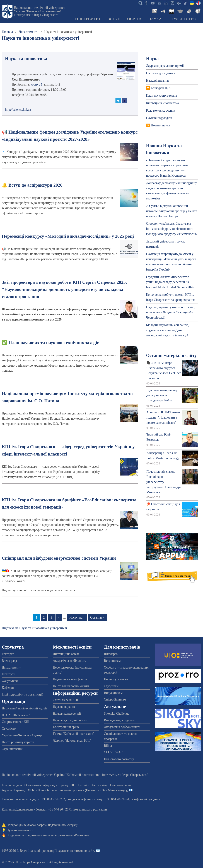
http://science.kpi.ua (18, 110)
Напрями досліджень (160, 73)
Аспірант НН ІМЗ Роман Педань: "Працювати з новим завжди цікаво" (163, 417)
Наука (155, 19)
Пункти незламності (20, 830)
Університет (87, 19)
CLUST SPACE (114, 752)
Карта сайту (100, 785)
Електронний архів (66, 727)
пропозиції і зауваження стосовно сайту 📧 (70, 851)
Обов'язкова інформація (41, 785)
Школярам (111, 654)
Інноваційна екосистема (162, 103)
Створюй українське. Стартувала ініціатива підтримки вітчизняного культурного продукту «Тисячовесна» (172, 229)
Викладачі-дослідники (119, 720)
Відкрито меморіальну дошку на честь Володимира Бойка (162, 395)
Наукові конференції (67, 714)
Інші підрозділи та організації (22, 694)
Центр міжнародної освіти (71, 686)
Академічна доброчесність (122, 727)
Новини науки (160, 125)
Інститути (9, 674)
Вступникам (112, 661)
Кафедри (8, 688)
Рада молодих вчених (161, 111)
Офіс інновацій (12, 749)
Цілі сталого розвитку (119, 759)
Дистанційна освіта (66, 654)
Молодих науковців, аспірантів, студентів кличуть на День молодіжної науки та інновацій (168, 330)
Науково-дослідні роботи (70, 720)
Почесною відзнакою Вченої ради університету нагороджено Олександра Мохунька (164, 482)
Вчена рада (9, 661)
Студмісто (9, 729)
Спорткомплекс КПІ (16, 722)
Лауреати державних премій (165, 66)
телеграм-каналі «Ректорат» (70, 835)
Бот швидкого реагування (91, 809)
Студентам (111, 686)
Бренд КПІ (67, 785)
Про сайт (83, 785)
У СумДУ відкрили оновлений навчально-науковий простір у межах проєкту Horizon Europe (171, 211)
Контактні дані (12, 785)
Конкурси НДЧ (161, 88)
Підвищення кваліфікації (70, 679)
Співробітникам (115, 699)
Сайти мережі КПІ (65, 700)
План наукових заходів (162, 96)
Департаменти (29, 32)
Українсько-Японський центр (22, 735)
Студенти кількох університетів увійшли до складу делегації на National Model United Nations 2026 (170, 282)
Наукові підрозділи (159, 118)
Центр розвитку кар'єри (18, 742)
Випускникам (113, 693)
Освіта (134, 19)
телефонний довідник (145, 799)
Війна (108, 746)
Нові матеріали (120, 785)
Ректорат (8, 654)
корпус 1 (37, 84)
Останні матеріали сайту (171, 355)
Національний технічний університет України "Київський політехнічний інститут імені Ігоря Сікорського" (39, 11)
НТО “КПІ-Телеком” (16, 715)
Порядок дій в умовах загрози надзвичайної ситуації (43, 825)
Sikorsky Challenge (117, 714)
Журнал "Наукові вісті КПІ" (72, 741)
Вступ (114, 19)
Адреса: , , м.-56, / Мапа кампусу (64, 790)
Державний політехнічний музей (24, 708)
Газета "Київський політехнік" (74, 734)
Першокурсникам (116, 679)
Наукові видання (157, 81)
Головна (7, 32)
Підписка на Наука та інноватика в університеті (34, 628)
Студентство (182, 19)
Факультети (10, 681)
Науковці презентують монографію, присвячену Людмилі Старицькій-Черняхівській (171, 312)
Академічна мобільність (69, 661)
